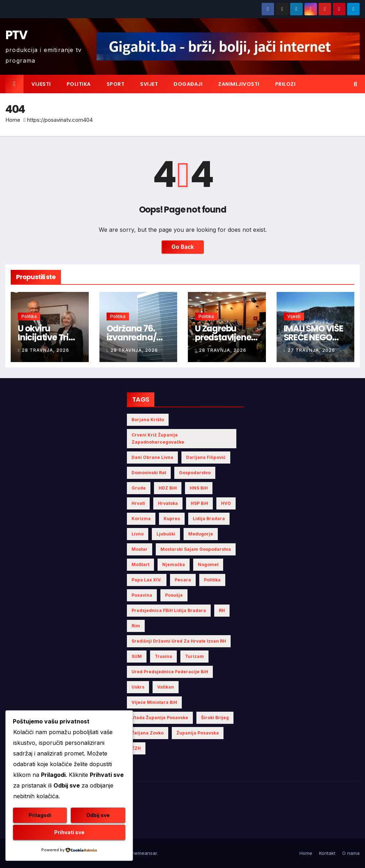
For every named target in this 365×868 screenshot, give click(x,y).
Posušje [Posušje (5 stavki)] (174, 595)
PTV (16, 35)
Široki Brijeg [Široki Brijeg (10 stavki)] (215, 718)
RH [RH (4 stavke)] (222, 610)
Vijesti (41, 84)
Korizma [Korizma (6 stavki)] (141, 519)
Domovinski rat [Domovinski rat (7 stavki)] (149, 473)
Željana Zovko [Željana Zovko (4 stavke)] (148, 733)
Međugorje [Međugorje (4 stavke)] (201, 534)
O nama (351, 853)
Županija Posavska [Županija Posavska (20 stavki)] (198, 733)
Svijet (149, 84)
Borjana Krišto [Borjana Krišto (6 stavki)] (148, 420)
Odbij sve (98, 815)
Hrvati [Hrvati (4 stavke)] (138, 503)
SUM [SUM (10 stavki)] (137, 656)
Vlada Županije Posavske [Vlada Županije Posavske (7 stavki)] (160, 718)
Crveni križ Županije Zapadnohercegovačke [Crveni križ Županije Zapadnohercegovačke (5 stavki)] (158, 438)
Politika (79, 84)
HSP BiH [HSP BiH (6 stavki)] (199, 503)
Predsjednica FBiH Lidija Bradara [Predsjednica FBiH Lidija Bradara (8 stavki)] (169, 610)
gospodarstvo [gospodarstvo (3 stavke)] (195, 473)
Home (13, 120)
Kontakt (327, 853)
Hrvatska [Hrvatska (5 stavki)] (168, 503)
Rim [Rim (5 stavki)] (136, 626)
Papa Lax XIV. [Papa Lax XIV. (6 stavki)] (147, 580)
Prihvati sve (69, 832)
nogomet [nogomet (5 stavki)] (208, 564)
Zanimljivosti (239, 84)
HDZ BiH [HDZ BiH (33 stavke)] (168, 488)
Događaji (188, 84)
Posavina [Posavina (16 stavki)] (142, 595)
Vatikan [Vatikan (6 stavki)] (166, 687)
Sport (116, 84)
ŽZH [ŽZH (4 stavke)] (136, 748)
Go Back (183, 247)
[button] (356, 84)
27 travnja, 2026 (311, 350)
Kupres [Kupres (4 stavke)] (172, 519)
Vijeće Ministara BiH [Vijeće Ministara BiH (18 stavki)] (154, 702)
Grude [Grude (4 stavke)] (139, 488)
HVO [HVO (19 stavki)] (226, 503)
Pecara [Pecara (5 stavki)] (183, 580)
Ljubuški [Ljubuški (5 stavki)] (166, 534)
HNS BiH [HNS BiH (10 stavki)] (199, 488)
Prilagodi (40, 815)
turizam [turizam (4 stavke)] (194, 656)
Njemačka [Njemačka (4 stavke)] (174, 564)
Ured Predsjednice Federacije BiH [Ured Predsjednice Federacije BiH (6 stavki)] (170, 672)
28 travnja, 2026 (45, 350)
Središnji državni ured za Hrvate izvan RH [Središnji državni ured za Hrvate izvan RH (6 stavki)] (179, 641)
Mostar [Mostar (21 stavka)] (140, 549)
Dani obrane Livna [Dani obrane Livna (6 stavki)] (152, 457)
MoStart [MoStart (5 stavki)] (140, 564)
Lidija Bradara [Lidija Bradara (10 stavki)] (209, 519)
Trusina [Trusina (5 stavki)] (163, 656)
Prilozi (286, 84)
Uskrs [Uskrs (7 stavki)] (138, 687)
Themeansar (143, 853)
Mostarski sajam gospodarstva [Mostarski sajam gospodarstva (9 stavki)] (196, 549)
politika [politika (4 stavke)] (212, 580)
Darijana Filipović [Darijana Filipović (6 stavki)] (206, 457)
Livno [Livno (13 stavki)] (138, 534)
